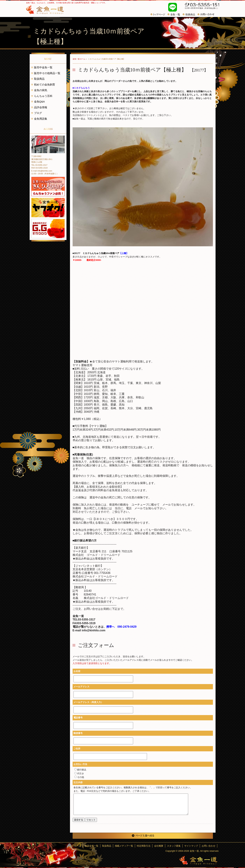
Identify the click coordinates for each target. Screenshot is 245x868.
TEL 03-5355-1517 (39, 165)
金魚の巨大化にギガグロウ (48, 229)
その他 (79, 777)
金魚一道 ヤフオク (48, 208)
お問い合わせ (207, 14)
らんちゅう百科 (43, 96)
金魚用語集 (41, 119)
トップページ (159, 14)
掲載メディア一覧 (124, 846)
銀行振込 (80, 770)
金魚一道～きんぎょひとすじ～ (198, 860)
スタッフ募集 (174, 846)
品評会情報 (41, 107)
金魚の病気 (41, 90)
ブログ (38, 113)
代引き (79, 773)
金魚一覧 (175, 14)
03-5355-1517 (200, 5)
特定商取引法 (144, 846)
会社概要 (159, 846)
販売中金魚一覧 (43, 67)
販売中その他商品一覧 (47, 73)
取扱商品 (39, 79)
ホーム (78, 846)
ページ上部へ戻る (143, 836)
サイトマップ (191, 846)
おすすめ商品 (190, 14)
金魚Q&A (39, 102)
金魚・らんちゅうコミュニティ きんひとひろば (48, 187)
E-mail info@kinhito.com (42, 171)
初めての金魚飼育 (45, 85)
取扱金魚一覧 (92, 846)
